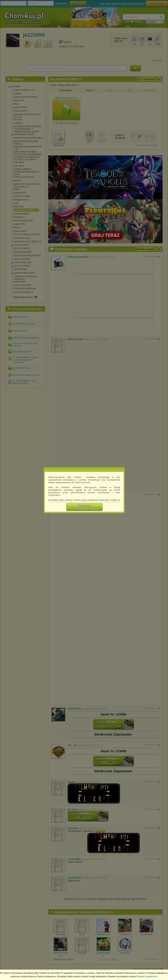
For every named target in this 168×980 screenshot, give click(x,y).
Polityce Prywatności (147, 977)
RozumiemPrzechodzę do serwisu (85, 507)
